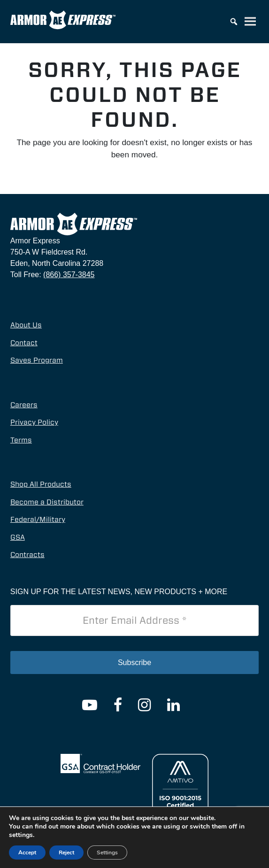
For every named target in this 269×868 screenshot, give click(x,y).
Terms (21, 440)
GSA (18, 537)
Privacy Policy (34, 422)
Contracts (27, 555)
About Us (26, 325)
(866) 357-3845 (69, 275)
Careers (24, 405)
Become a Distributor (47, 502)
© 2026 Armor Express (101, 849)
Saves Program (37, 360)
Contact (24, 343)
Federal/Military (38, 519)
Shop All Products (41, 484)
